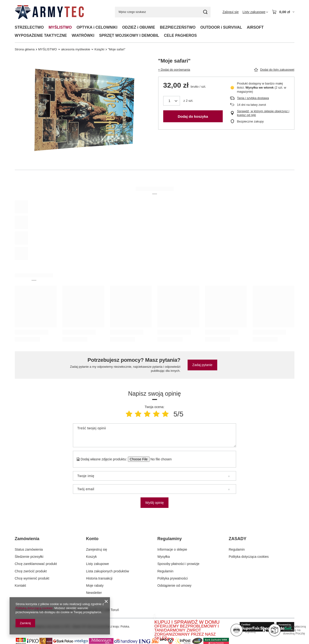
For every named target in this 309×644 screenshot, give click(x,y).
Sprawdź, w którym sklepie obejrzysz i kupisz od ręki (263, 113)
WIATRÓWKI (83, 35)
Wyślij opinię (155, 503)
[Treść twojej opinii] (154, 435)
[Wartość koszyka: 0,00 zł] (283, 12)
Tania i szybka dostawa (253, 98)
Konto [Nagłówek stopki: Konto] (92, 539)
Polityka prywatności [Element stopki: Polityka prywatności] (173, 578)
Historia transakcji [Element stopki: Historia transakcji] (99, 578)
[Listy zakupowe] (255, 12)
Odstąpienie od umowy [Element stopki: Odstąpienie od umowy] (174, 585)
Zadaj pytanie (202, 365)
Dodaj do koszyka (193, 116)
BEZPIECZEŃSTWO (178, 27)
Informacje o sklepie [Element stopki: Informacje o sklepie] (172, 549)
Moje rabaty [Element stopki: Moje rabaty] (95, 585)
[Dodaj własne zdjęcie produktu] (160, 459)
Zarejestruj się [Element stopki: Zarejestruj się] (97, 549)
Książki (99, 49)
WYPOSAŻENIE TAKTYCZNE (41, 35)
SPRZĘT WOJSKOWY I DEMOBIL (129, 35)
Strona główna (25, 49)
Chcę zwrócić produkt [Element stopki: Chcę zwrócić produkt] (31, 571)
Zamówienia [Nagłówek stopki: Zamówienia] (27, 539)
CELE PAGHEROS (180, 35)
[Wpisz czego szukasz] (163, 12)
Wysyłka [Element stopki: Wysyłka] (164, 557)
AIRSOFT (255, 27)
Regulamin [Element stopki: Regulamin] (165, 571)
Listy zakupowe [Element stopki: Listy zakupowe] (98, 564)
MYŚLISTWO (60, 27)
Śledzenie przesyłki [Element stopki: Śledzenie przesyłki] (29, 557)
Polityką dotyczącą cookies (34, 608)
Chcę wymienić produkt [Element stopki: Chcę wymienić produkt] (32, 578)
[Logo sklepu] (49, 12)
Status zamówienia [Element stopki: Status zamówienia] (29, 549)
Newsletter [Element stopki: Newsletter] (94, 593)
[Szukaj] (205, 12)
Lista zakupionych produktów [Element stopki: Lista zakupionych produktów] (108, 571)
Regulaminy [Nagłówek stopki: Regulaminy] (170, 539)
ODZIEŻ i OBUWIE (139, 27)
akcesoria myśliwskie (76, 49)
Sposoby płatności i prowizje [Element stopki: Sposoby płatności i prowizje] (179, 564)
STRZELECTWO (29, 27)
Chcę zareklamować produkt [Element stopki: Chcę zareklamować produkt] (36, 564)
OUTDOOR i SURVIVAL (221, 27)
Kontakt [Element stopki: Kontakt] (20, 585)
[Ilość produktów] (172, 101)
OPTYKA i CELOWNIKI (97, 27)
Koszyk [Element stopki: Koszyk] (91, 557)
